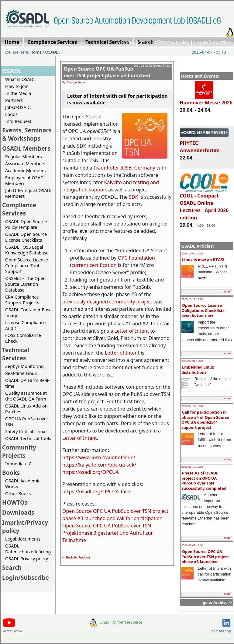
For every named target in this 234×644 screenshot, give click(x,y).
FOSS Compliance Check (23, 338)
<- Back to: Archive (76, 557)
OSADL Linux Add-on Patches (26, 409)
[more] (227, 292)
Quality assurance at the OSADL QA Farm (26, 396)
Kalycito (113, 182)
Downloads (18, 512)
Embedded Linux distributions (198, 370)
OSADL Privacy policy (27, 559)
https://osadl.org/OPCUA (91, 472)
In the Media (18, 93)
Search (12, 567)
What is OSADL (20, 79)
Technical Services (16, 354)
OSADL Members (26, 148)
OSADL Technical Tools (28, 438)
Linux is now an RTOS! (203, 260)
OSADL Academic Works (23, 484)
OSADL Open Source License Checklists (26, 237)
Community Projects (19, 451)
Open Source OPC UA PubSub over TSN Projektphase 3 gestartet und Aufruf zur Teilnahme (108, 533)
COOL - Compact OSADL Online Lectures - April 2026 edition (204, 204)
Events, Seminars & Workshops (27, 134)
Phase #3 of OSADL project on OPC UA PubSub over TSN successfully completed (204, 481)
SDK (133, 197)
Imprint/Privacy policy (164, 42)
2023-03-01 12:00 (192, 361)
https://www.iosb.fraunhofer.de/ (99, 457)
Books (11, 473)
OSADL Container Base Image (28, 313)
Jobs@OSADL (19, 107)
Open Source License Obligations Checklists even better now (203, 310)
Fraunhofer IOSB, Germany (124, 168)
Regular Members (24, 157)
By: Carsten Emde (74, 82)
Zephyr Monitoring (24, 366)
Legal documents (23, 539)
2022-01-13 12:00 (192, 467)
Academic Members (25, 171)
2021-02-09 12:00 (192, 545)
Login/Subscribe (213, 42)
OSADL (52, 52)
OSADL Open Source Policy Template (26, 224)
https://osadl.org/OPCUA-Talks (97, 492)
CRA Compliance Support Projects (22, 300)
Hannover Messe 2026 (206, 100)
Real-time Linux (21, 373)
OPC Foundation (136, 258)
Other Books (18, 494)
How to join (17, 86)
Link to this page (220, 631)
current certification (94, 265)
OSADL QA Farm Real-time (27, 383)
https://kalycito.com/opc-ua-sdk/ (99, 465)
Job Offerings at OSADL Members (29, 193)
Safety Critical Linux (25, 431)
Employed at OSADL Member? (26, 180)
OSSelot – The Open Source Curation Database (25, 284)
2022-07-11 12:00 (192, 406)
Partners (14, 100)
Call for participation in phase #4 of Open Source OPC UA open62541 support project (205, 420)
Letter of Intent (132, 331)
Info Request (18, 121)
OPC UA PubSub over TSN (27, 422)
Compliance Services (19, 209)
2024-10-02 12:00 (192, 254)
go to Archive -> (217, 602)
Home (127, 42)
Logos (11, 114)
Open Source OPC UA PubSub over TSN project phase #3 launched (205, 556)
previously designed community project (107, 302)
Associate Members (25, 164)
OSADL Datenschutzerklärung (28, 549)
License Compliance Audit (25, 325)
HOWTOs (15, 502)
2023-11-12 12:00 (192, 299)
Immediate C (18, 464)
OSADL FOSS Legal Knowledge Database (27, 250)
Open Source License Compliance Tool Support (27, 266)
